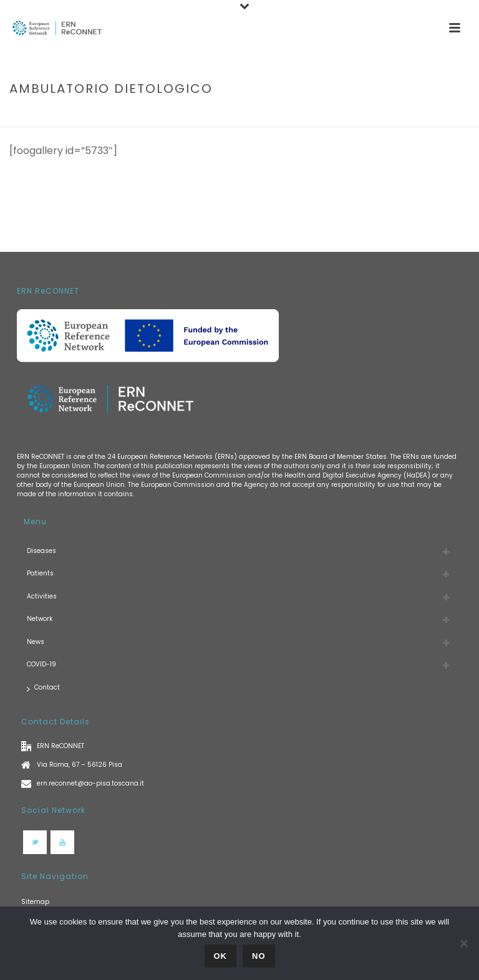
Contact (43, 688)
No (259, 956)
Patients (40, 573)
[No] (463, 943)
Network (40, 619)
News (36, 642)
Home (328, 115)
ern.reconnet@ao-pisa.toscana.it (90, 783)
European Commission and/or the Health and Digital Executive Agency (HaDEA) (301, 475)
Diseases (41, 551)
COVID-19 (41, 664)
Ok (221, 956)
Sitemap (35, 902)
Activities (42, 596)
